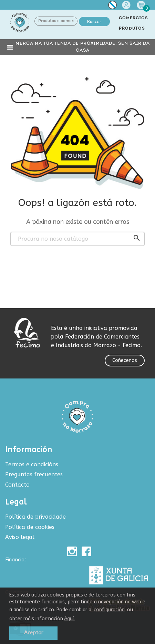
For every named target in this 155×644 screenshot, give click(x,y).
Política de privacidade (35, 517)
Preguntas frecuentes (34, 474)
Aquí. (69, 619)
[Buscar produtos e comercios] (77, 239)
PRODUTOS (132, 29)
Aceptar (34, 633)
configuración (109, 610)
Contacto (17, 485)
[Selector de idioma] (112, 6)
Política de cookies (30, 527)
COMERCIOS (133, 18)
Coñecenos (125, 360)
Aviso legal (20, 537)
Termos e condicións (32, 464)
